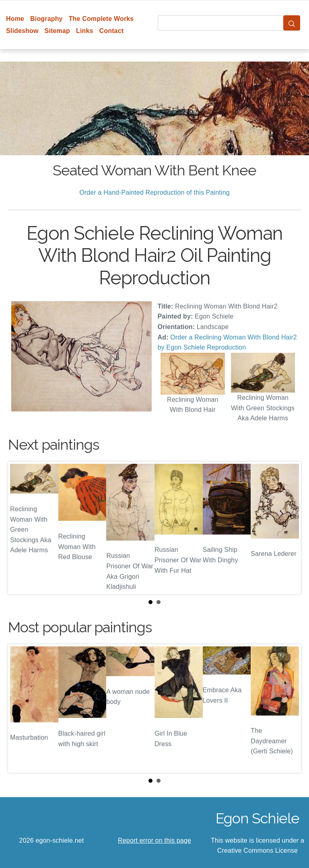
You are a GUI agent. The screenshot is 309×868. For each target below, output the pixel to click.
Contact (112, 31)
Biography (46, 19)
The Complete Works (101, 19)
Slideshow (22, 31)
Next (288, 528)
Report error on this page (154, 840)
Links (85, 31)
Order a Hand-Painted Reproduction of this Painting (154, 192)
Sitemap (57, 31)
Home (15, 19)
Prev (21, 528)
